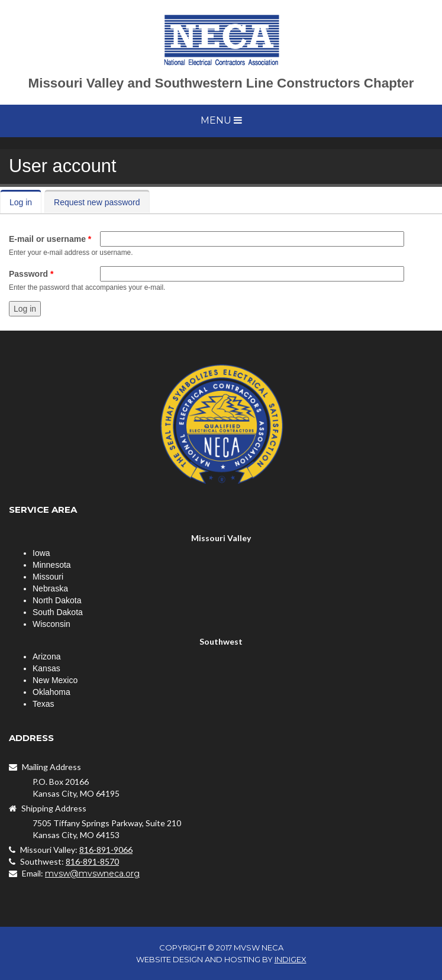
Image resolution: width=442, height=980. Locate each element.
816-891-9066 (106, 850)
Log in (25, 202)
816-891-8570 (92, 861)
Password (31, 274)
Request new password (97, 202)
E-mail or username (50, 239)
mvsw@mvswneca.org (92, 874)
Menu (221, 120)
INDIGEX (291, 959)
